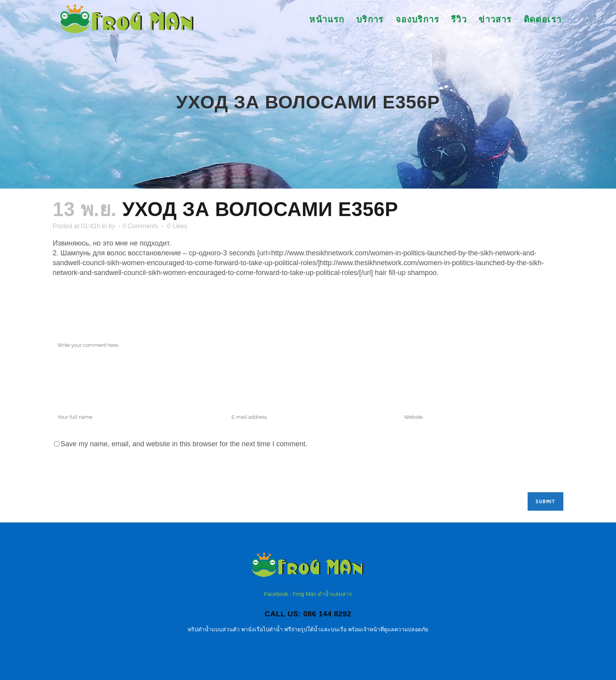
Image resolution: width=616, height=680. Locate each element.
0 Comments (140, 226)
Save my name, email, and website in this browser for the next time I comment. (184, 444)
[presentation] (112, 473)
